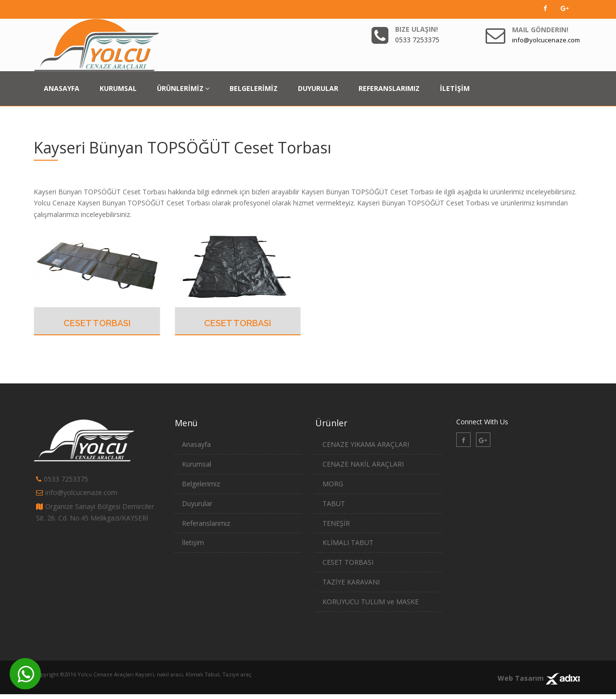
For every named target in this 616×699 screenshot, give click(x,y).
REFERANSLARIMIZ (389, 88)
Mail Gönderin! (540, 30)
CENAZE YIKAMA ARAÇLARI (366, 444)
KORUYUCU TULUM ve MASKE (371, 602)
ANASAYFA (62, 88)
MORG (333, 484)
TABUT (334, 503)
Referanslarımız (206, 523)
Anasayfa (196, 444)
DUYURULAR (318, 88)
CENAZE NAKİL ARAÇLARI (363, 464)
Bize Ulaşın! (417, 29)
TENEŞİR (336, 523)
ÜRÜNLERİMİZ (183, 88)
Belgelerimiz (201, 484)
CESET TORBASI (97, 323)
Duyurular (197, 503)
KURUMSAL (118, 88)
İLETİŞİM (455, 88)
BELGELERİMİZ (254, 88)
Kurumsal (197, 464)
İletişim (193, 542)
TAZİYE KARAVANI (351, 582)
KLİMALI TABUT (348, 542)
